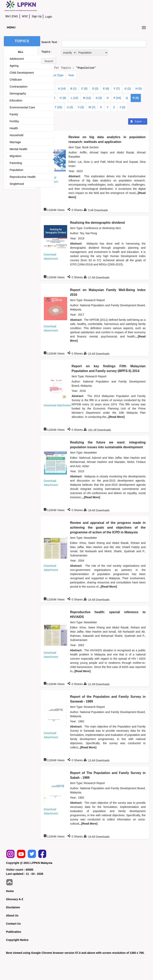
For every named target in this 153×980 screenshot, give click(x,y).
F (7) (117, 89)
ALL (21, 52)
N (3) (99, 98)
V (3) (81, 107)
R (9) (136, 98)
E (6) (106, 89)
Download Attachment (57, 405)
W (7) (92, 107)
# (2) (122, 107)
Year (71, 75)
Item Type (57, 75)
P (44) (117, 98)
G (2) (127, 89)
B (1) (73, 89)
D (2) (95, 89)
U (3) (70, 107)
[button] (49, 61)
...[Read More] (115, 417)
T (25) (58, 107)
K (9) (63, 98)
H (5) (139, 89)
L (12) (74, 98)
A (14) (62, 89)
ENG (15, 16)
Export (136, 121)
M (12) (87, 98)
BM (7, 16)
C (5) (84, 89)
